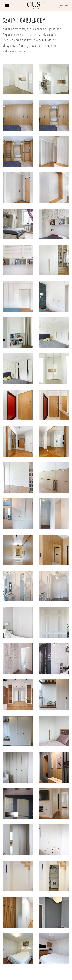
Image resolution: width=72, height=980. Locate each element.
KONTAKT (64, 6)
